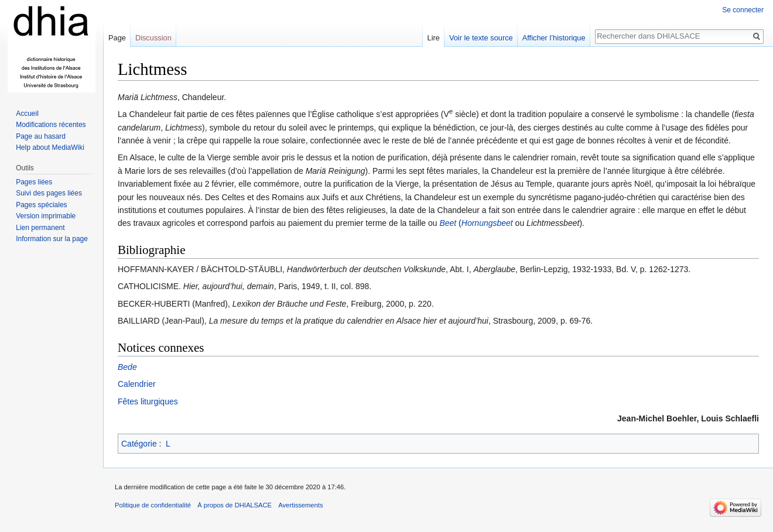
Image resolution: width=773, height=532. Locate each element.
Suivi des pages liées (49, 193)
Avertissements (300, 505)
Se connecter (743, 10)
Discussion (153, 38)
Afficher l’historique (554, 38)
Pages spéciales (41, 205)
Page (117, 38)
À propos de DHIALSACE (235, 505)
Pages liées (34, 182)
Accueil (27, 114)
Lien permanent (40, 228)
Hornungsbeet (487, 223)
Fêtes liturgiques (148, 401)
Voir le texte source (481, 38)
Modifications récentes (51, 125)
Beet (448, 223)
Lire (434, 38)
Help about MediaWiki (50, 147)
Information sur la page (52, 239)
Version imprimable (46, 216)
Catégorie (139, 444)
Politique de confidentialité (153, 505)
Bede (127, 367)
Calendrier (137, 384)
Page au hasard (41, 136)
